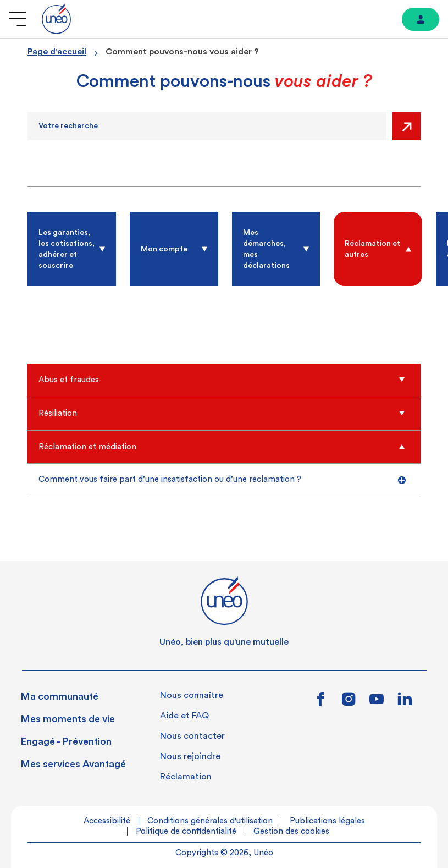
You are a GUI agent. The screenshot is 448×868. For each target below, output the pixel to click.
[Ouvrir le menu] (18, 19)
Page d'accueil (57, 52)
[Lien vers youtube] (377, 703)
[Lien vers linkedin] (405, 702)
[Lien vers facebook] (321, 703)
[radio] (72, 249)
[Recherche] (207, 126)
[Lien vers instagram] (349, 703)
